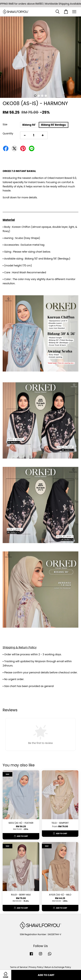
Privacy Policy (36, 967)
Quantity (8, 133)
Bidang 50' (29, 125)
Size (5, 124)
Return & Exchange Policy (58, 967)
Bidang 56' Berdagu (54, 125)
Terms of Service (19, 967)
